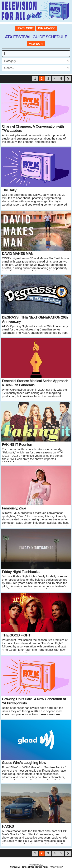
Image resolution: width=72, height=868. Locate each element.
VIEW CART (36, 44)
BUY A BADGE (47, 28)
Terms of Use (28, 867)
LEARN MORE (25, 28)
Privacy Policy (56, 867)
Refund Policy (42, 867)
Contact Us (15, 867)
